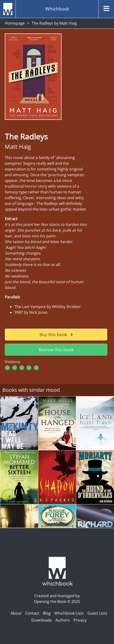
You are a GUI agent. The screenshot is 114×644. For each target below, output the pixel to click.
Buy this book (56, 335)
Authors (63, 620)
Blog (47, 613)
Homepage (15, 23)
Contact (32, 613)
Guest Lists (97, 613)
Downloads (42, 620)
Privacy (80, 620)
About (16, 613)
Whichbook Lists (69, 613)
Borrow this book (56, 350)
